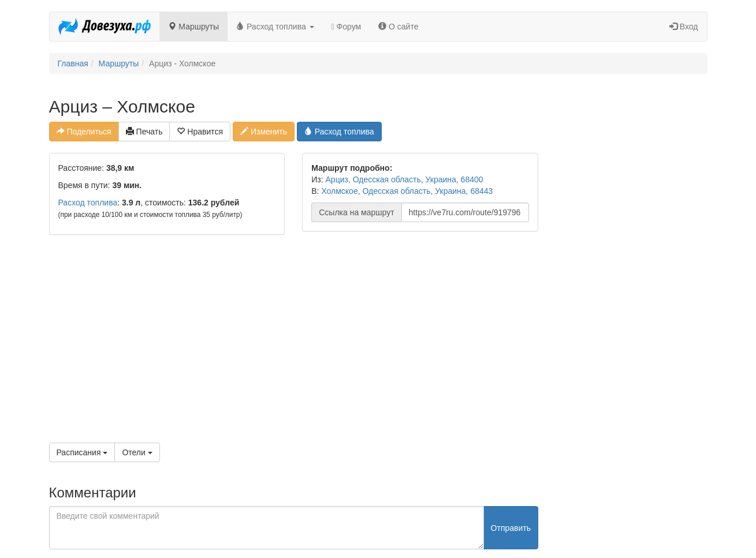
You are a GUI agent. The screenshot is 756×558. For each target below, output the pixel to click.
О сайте (398, 27)
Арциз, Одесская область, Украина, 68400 (405, 179)
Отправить (511, 528)
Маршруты (193, 27)
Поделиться (84, 132)
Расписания (82, 452)
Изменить (264, 132)
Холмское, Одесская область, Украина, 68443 (407, 191)
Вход (684, 27)
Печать (144, 132)
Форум (347, 27)
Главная (73, 63)
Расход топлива (275, 27)
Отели (137, 452)
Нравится (200, 132)
